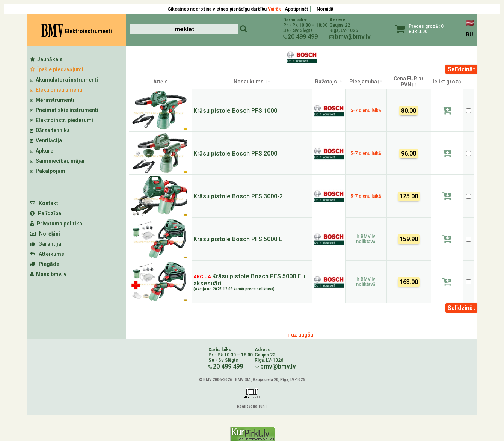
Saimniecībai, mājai (57, 161)
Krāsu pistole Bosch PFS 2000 (235, 153)
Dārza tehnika (50, 130)
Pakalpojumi (48, 171)
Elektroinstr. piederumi (62, 120)
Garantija (46, 244)
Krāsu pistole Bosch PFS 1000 (235, 111)
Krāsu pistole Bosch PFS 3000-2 (238, 196)
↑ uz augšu (300, 335)
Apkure (42, 151)
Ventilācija (46, 140)
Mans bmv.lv (48, 274)
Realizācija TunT (252, 406)
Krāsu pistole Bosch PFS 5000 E (238, 239)
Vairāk (274, 9)
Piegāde (45, 264)
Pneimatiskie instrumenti (64, 110)
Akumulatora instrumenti (64, 80)
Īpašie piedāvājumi (57, 69)
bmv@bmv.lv (353, 37)
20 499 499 (303, 37)
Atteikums (47, 254)
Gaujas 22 (340, 25)
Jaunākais (46, 59)
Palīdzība (46, 213)
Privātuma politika (56, 224)
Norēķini (45, 234)
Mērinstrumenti (52, 100)
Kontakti (45, 203)
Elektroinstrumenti (56, 90)
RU (470, 35)
